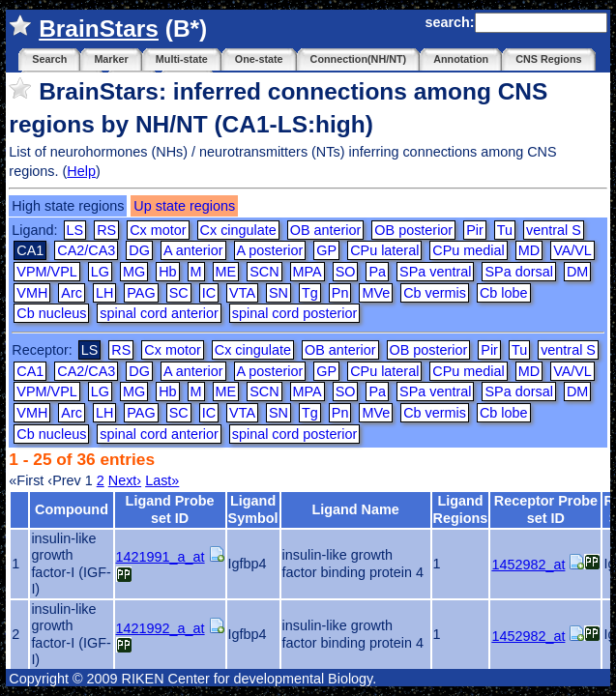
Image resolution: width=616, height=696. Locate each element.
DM (577, 272)
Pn (340, 293)
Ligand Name (355, 509)
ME (226, 272)
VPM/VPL (46, 272)
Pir (475, 230)
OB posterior (413, 230)
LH (104, 293)
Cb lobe (504, 293)
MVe (376, 293)
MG (134, 272)
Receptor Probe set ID (546, 509)
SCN (264, 272)
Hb (167, 272)
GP (326, 250)
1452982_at (528, 565)
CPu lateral (384, 250)
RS (106, 230)
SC (179, 293)
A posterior (270, 250)
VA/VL (572, 250)
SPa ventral (435, 272)
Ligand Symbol (253, 509)
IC (209, 293)
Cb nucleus (51, 313)
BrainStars (99, 29)
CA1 (30, 371)
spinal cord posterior (295, 313)
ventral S (554, 230)
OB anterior (326, 230)
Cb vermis (435, 293)
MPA (308, 272)
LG (100, 272)
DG (139, 250)
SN (279, 293)
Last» (162, 480)
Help (81, 171)
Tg (310, 293)
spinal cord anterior (159, 313)
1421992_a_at (161, 628)
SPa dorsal (518, 272)
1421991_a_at (161, 557)
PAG (141, 293)
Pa (377, 272)
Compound (72, 509)
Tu (505, 230)
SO (346, 272)
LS (75, 230)
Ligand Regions (461, 509)
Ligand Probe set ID (170, 509)
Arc (72, 293)
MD (529, 250)
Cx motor (158, 230)
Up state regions (184, 206)
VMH (32, 293)
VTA (242, 293)
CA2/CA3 (86, 250)
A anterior (193, 250)
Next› (125, 480)
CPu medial (468, 250)
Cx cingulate (238, 230)
